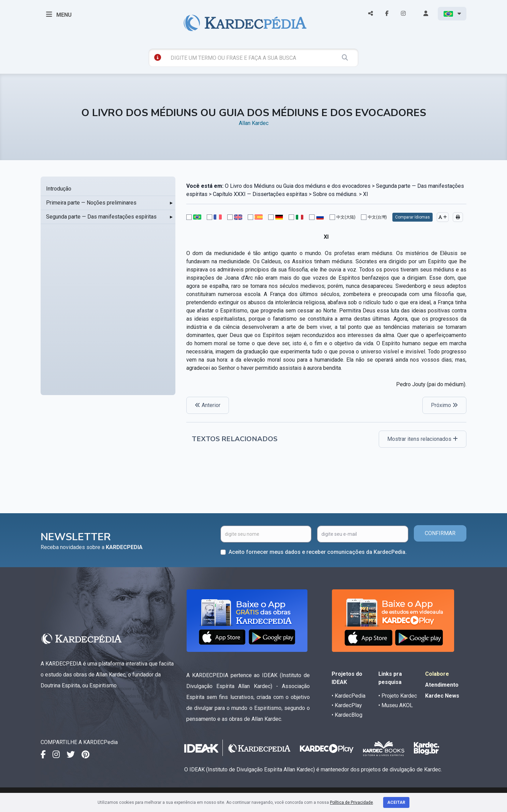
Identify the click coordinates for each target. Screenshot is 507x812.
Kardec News (442, 696)
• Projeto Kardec (398, 696)
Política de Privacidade (351, 802)
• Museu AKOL (396, 705)
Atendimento (442, 685)
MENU (59, 14)
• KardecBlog (347, 715)
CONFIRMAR (440, 533)
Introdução (59, 189)
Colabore (437, 674)
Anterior (208, 405)
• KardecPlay (347, 705)
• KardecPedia (349, 696)
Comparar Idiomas (412, 217)
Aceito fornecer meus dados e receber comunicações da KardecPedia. (318, 552)
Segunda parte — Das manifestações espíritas (101, 217)
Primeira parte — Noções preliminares (91, 203)
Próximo (444, 405)
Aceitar (396, 802)
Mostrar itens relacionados (423, 439)
